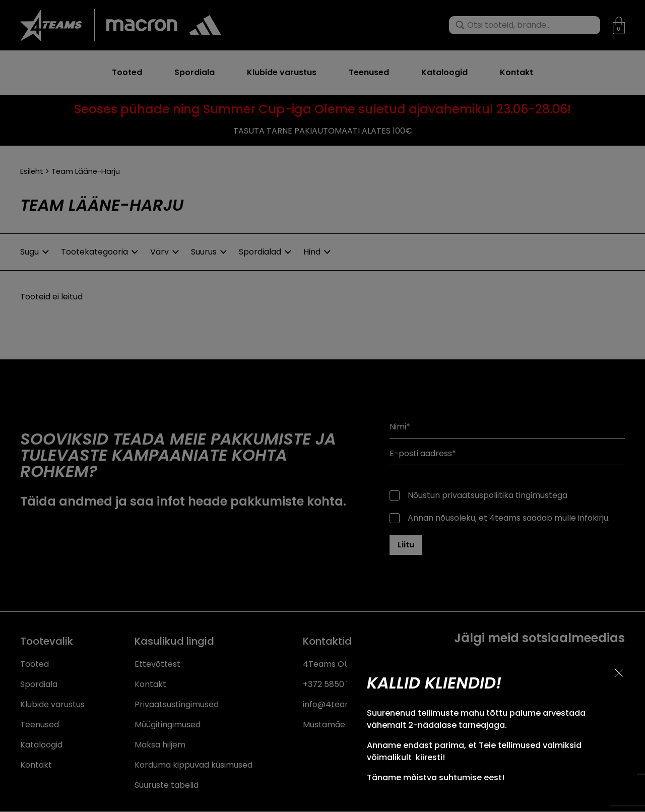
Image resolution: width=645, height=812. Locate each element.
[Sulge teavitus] (619, 673)
